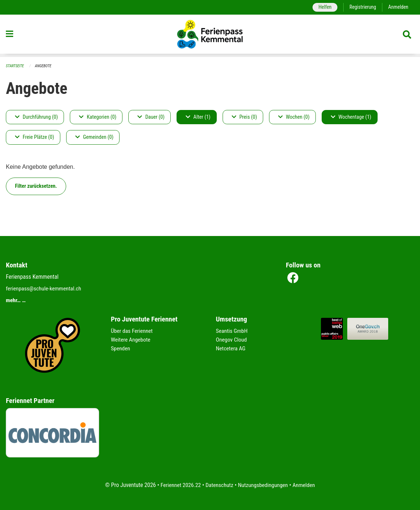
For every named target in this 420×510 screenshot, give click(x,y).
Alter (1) (198, 117)
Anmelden (398, 7)
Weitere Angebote (131, 340)
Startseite (15, 66)
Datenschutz (219, 485)
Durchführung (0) (36, 117)
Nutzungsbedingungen (264, 485)
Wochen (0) (294, 117)
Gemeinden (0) (94, 138)
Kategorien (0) (98, 117)
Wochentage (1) (351, 117)
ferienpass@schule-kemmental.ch (45, 289)
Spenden (121, 349)
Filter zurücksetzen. (36, 186)
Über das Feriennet (132, 331)
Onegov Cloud (232, 340)
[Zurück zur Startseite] (210, 36)
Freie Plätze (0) (35, 138)
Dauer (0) (151, 117)
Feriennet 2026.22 (179, 485)
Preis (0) (244, 117)
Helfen (323, 7)
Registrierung (362, 7)
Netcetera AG (231, 349)
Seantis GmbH (232, 331)
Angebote (44, 66)
